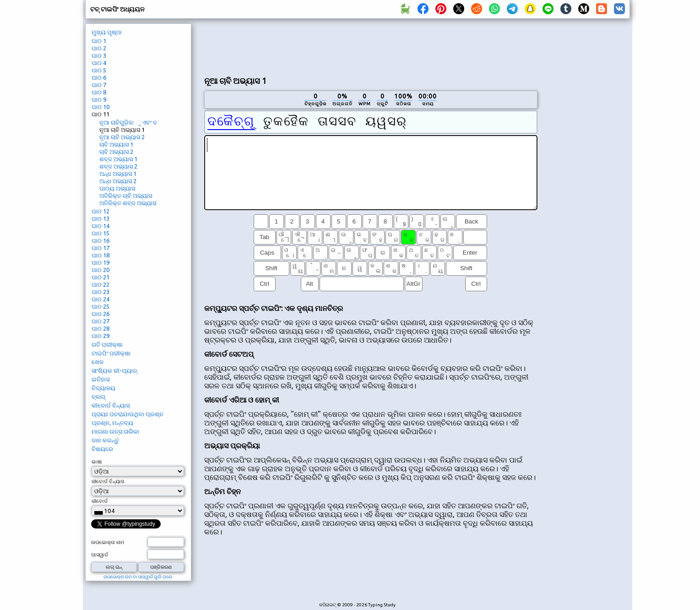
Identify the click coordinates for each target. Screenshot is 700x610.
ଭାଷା (97, 462)
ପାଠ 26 (100, 314)
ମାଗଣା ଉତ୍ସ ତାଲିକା (115, 431)
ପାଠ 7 (99, 85)
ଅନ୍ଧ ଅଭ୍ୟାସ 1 (118, 174)
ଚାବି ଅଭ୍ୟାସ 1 (116, 144)
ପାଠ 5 (99, 70)
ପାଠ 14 (100, 226)
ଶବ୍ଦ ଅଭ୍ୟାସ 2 (118, 166)
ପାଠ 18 (100, 255)
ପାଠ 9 (99, 99)
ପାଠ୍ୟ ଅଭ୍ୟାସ (117, 188)
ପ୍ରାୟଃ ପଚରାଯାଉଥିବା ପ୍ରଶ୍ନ (128, 414)
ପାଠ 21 (100, 277)
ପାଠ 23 (100, 292)
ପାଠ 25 (100, 306)
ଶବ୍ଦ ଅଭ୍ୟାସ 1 (118, 159)
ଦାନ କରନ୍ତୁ (105, 440)
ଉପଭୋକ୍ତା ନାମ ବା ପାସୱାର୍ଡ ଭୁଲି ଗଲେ (138, 577)
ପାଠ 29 (100, 336)
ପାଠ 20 (100, 270)
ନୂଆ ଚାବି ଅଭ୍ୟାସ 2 (122, 137)
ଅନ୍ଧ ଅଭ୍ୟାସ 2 (118, 181)
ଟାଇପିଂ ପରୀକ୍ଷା (111, 353)
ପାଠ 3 (99, 55)
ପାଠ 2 (99, 48)
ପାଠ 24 (100, 299)
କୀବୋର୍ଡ (100, 501)
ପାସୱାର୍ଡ (100, 555)
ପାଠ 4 (99, 63)
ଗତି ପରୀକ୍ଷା (107, 344)
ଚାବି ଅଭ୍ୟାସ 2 (116, 152)
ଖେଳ (98, 362)
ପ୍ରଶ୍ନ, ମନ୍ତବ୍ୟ (112, 423)
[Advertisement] (371, 46)
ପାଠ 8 (99, 92)
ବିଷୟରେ (102, 449)
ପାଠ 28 (100, 328)
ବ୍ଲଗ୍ (98, 397)
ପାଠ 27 (100, 321)
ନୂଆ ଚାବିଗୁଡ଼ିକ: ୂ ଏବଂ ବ (128, 122)
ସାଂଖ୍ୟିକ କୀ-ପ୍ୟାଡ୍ (114, 370)
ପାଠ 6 (99, 77)
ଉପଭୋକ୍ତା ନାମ (108, 542)
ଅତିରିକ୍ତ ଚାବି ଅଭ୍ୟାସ (126, 196)
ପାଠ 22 (100, 284)
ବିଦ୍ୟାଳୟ (103, 388)
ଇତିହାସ (100, 379)
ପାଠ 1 (99, 41)
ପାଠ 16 (100, 240)
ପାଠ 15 (100, 233)
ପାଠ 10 (100, 107)
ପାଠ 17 (100, 248)
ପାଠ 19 (100, 262)
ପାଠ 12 (100, 211)
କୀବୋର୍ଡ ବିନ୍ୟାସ (111, 405)
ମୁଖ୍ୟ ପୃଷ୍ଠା (107, 32)
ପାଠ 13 (100, 218)
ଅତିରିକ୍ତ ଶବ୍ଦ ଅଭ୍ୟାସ (128, 203)
